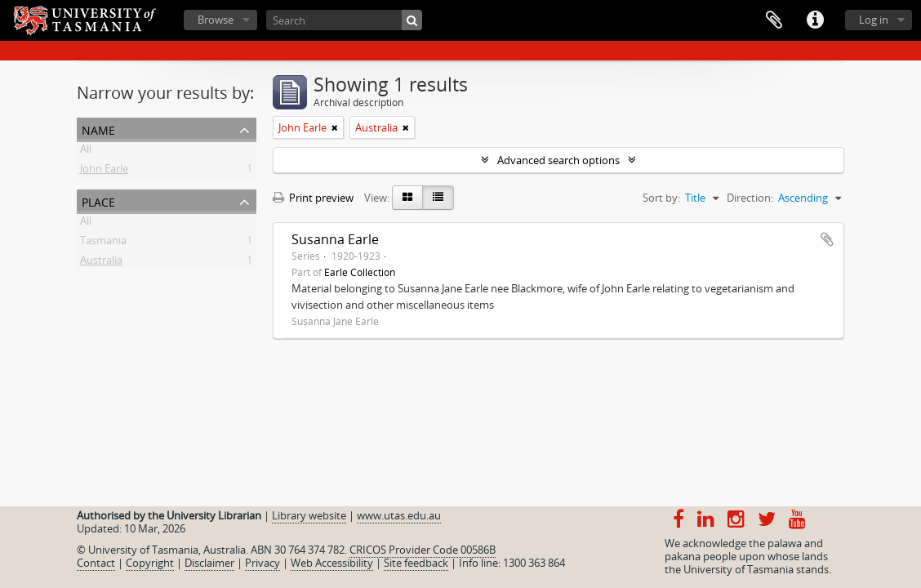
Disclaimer (209, 563)
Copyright (150, 563)
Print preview (313, 198)
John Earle (104, 171)
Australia (101, 263)
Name (98, 129)
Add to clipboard (827, 239)
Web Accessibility (332, 563)
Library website (309, 515)
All (86, 152)
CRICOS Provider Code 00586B (423, 550)
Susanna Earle (335, 239)
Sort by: (661, 198)
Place (98, 200)
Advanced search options (558, 160)
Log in (874, 20)
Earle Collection (360, 272)
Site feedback (416, 563)
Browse (216, 20)
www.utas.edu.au (399, 515)
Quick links (815, 20)
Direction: (750, 198)
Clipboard (774, 20)
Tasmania (103, 243)
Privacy (263, 563)
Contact (96, 563)
